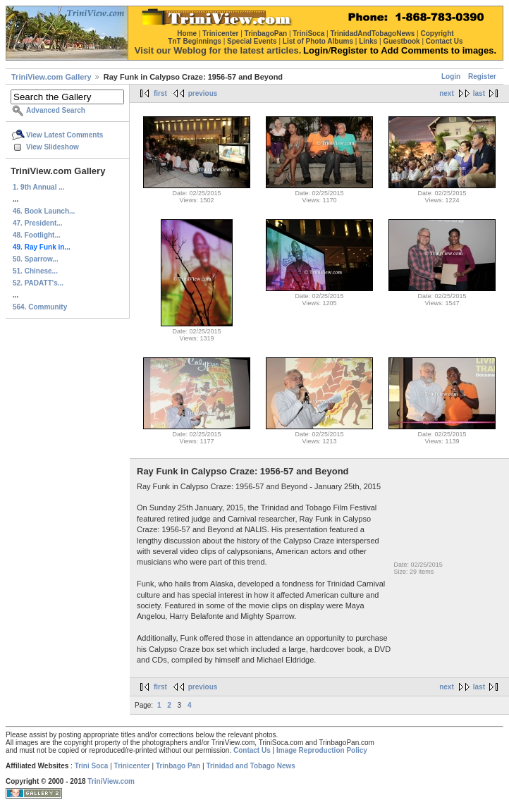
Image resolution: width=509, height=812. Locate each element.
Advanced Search (56, 110)
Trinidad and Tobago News (251, 766)
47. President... (38, 223)
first (160, 93)
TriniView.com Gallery (51, 77)
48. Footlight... (37, 235)
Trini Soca (92, 766)
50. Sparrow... (36, 259)
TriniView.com (111, 781)
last (479, 93)
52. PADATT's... (38, 283)
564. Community (40, 307)
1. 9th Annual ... (39, 187)
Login (451, 76)
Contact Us (252, 750)
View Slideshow (53, 147)
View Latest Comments (65, 135)
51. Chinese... (35, 271)
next (447, 93)
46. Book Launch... (44, 211)
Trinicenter (132, 766)
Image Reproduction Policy (322, 750)
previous (203, 93)
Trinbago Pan (178, 766)
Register (482, 76)
